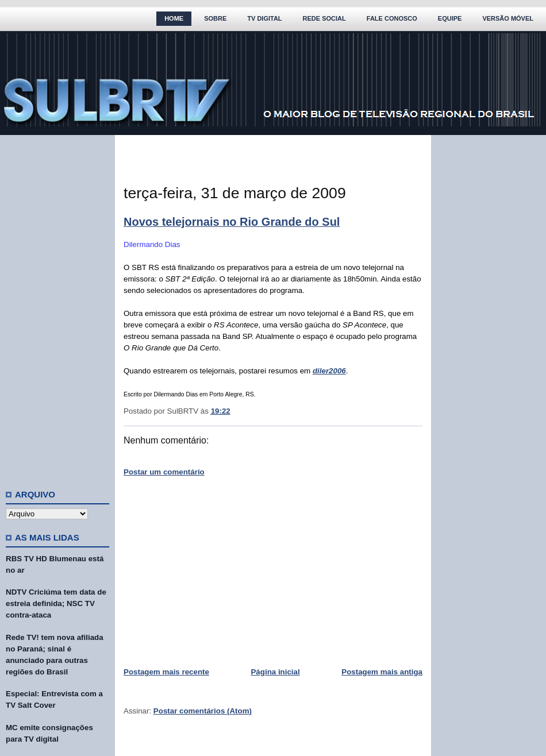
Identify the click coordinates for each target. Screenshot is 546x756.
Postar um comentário (164, 472)
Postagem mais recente (166, 672)
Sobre (215, 18)
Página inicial (275, 672)
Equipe (450, 18)
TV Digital (264, 18)
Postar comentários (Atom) (203, 711)
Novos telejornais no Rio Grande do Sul (232, 222)
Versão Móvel (508, 18)
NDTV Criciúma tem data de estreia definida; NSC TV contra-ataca (56, 603)
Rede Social (324, 18)
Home (174, 18)
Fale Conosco (392, 18)
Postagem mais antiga (382, 672)
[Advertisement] (57, 307)
